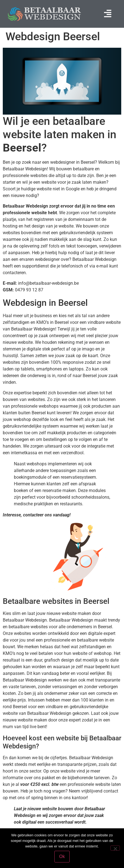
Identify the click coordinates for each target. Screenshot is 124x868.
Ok (62, 856)
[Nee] (115, 848)
